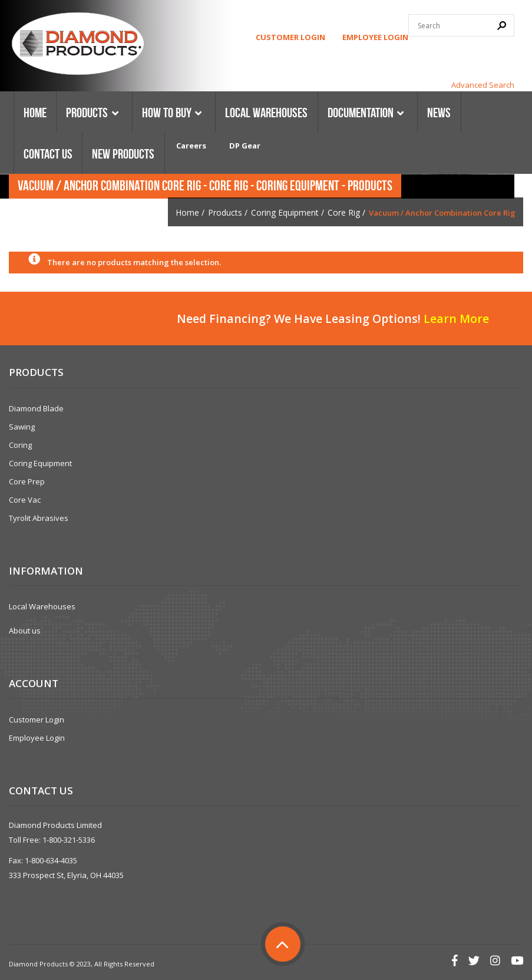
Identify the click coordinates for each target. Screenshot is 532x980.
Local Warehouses (42, 606)
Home (187, 212)
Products (225, 212)
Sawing (22, 427)
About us (25, 631)
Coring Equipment (285, 212)
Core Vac (25, 500)
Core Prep (27, 481)
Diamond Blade (36, 408)
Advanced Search (483, 85)
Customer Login (290, 37)
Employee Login (375, 37)
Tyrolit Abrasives (39, 518)
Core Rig (344, 212)
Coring (20, 445)
